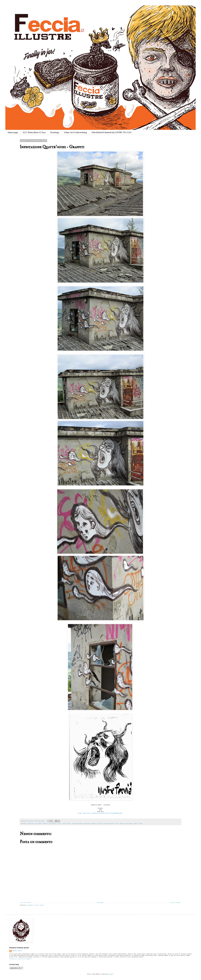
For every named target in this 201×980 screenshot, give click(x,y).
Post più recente (26, 903)
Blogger (111, 974)
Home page (13, 132)
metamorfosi (87, 824)
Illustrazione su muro (55, 824)
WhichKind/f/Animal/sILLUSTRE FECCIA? (112, 132)
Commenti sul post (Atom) (36, 905)
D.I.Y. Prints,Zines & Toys (34, 132)
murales (100, 824)
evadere (40, 824)
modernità (94, 824)
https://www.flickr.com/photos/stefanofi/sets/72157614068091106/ (100, 813)
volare (141, 824)
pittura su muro (114, 824)
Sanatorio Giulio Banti (126, 824)
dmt (36, 824)
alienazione (30, 824)
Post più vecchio (175, 903)
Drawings (55, 132)
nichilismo (106, 824)
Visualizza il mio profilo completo (20, 959)
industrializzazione (77, 824)
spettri (136, 824)
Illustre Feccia (66, 824)
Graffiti (45, 824)
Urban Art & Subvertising (75, 132)
